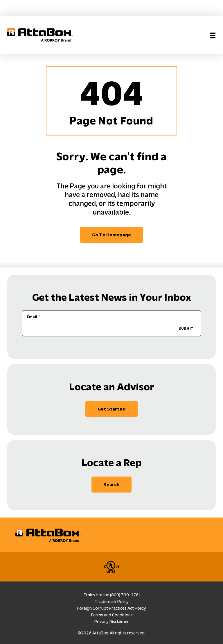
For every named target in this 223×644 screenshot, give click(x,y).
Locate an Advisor (112, 387)
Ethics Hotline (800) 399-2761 (112, 595)
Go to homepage (111, 235)
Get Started (111, 409)
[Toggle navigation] (213, 35)
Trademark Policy (112, 602)
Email (32, 317)
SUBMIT (186, 329)
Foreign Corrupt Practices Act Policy (112, 608)
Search (112, 485)
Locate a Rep (112, 463)
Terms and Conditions (111, 615)
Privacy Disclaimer (112, 622)
